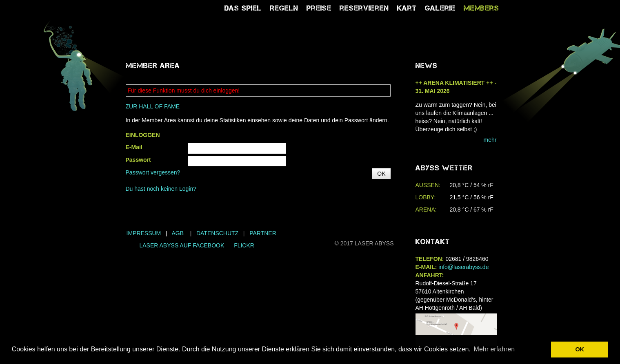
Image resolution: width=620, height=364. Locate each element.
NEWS (427, 66)
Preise (319, 8)
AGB (178, 233)
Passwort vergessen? (153, 172)
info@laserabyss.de (463, 267)
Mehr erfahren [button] (494, 349)
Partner (263, 233)
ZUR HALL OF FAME (153, 106)
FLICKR (244, 245)
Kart (407, 8)
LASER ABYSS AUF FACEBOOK (182, 245)
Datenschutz (217, 233)
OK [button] (580, 349)
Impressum (144, 233)
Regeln (284, 8)
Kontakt (433, 242)
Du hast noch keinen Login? (161, 189)
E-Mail (134, 147)
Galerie (440, 8)
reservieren (364, 8)
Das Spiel (243, 8)
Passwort (138, 160)
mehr (490, 140)
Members (481, 8)
